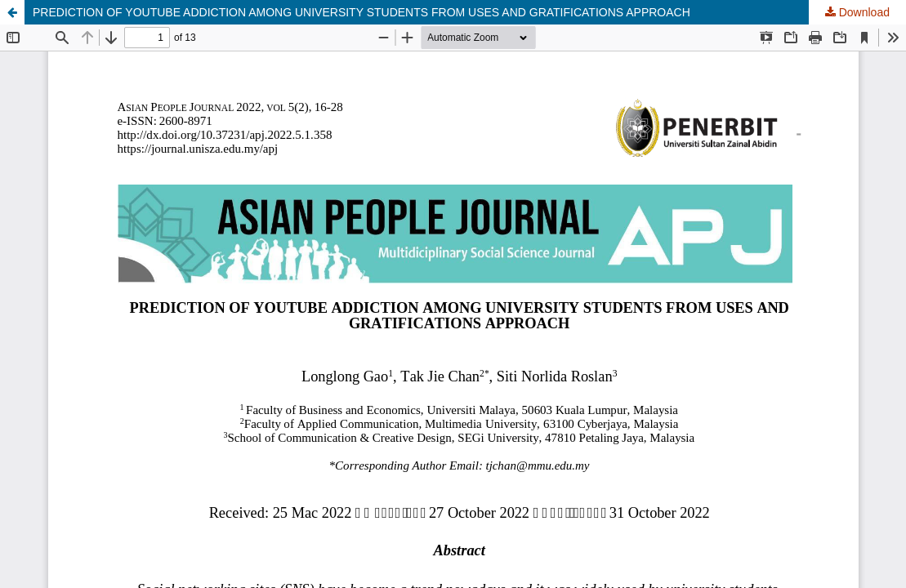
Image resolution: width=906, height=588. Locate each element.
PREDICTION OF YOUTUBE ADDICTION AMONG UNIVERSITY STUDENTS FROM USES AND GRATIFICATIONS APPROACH (362, 12)
